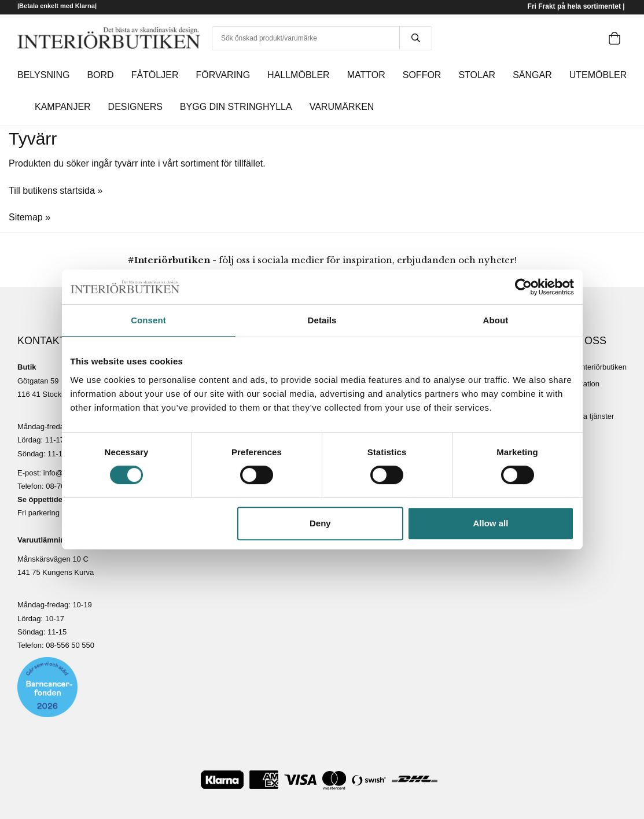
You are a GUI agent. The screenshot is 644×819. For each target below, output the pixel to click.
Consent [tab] (148, 320)
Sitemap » (30, 217)
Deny (320, 523)
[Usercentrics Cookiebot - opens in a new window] (523, 287)
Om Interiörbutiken (596, 367)
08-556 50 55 (68, 645)
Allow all (491, 523)
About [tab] (496, 320)
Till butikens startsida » (56, 191)
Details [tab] (322, 320)
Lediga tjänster (589, 416)
